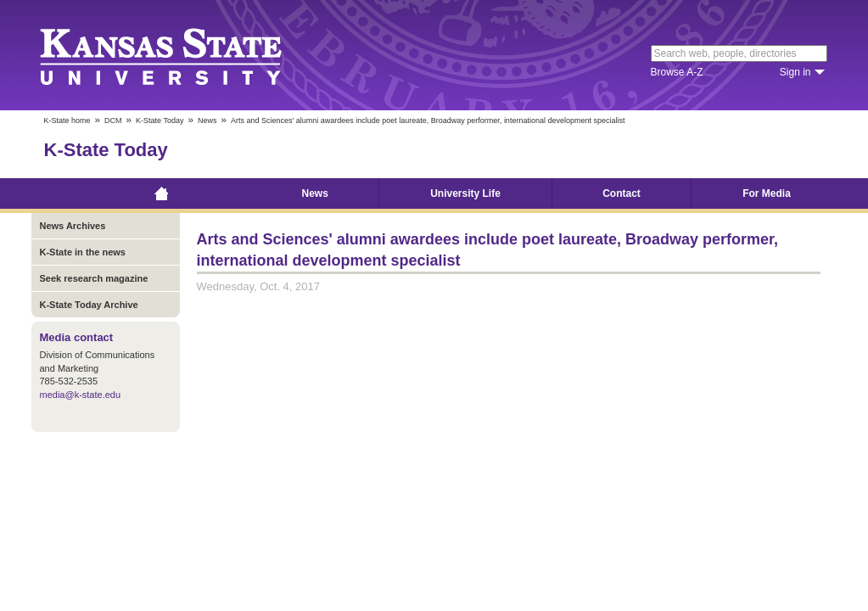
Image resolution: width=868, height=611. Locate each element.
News (207, 121)
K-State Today (160, 121)
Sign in (795, 72)
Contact (622, 193)
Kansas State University (182, 55)
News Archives (73, 226)
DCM (113, 121)
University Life (465, 193)
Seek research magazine (94, 278)
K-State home (67, 121)
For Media (767, 193)
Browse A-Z (677, 72)
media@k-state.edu (81, 395)
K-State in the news (83, 252)
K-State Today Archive (89, 305)
